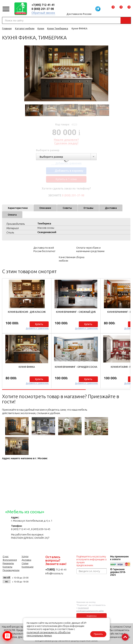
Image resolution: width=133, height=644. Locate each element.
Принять (97, 634)
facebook (15, 589)
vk (6, 589)
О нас (6, 556)
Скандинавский (47, 232)
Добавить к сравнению (37, 328)
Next (107, 73)
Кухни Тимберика (58, 29)
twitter (23, 589)
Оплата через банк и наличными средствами (90, 249)
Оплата (12, 215)
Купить (39, 324)
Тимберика (44, 224)
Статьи (25, 563)
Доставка (111, 208)
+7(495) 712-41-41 (43, 5)
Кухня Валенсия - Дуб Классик (27, 312)
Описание (45, 208)
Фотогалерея (10, 560)
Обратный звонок (43, 13)
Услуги (25, 556)
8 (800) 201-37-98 (43, 9)
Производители (11, 570)
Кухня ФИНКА (27, 367)
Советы (67, 208)
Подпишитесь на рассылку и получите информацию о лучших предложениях (92, 561)
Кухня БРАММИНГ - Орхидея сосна (76, 367)
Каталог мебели (25, 29)
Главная (7, 29)
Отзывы (88, 208)
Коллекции (28, 567)
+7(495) (50, 569)
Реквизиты (8, 563)
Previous (26, 73)
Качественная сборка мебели (72, 259)
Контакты (7, 567)
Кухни (41, 29)
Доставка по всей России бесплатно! (44, 249)
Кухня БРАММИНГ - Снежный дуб (76, 312)
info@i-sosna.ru (54, 573)
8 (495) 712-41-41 (21, 529)
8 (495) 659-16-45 (41, 529)
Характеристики (18, 208)
